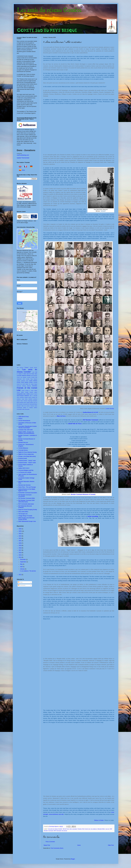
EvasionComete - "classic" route (27, 461)
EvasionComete (23, 458)
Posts (20, 582)
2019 (20, 545)
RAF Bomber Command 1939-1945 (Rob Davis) (27, 501)
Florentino (35, 386)
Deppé (36, 384)
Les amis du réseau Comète (49, 10)
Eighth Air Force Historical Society (28, 452)
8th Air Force (66, 829)
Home (79, 845)
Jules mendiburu (20, 397)
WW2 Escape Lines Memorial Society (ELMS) (26, 519)
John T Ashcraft (33, 396)
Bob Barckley (34, 376)
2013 (20, 575)
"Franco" (26, 367)
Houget (27, 392)
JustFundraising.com (23, 155)
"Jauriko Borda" (33, 368)
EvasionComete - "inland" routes (27, 463)
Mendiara (21, 402)
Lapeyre (34, 397)
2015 (20, 555)
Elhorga (24, 386)
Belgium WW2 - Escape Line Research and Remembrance (26, 433)
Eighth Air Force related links (26, 454)
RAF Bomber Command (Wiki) (27, 498)
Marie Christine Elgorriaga (26, 401)
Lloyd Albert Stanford (27, 399)
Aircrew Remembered (24, 421)
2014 (20, 557)
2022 (20, 538)
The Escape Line (23, 514)
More (23, 170)
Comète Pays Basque (32, 379)
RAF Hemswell (57, 831)
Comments (22, 585)
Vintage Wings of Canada (25, 516)
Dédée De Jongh (30, 384)
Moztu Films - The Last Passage (27, 487)
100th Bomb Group (23, 417)
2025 (20, 531)
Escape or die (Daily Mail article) (27, 456)
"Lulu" (33, 372)
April (21, 567)
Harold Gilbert (20, 392)
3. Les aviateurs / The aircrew (28, 571)
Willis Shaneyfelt (26, 409)
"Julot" (18, 370)
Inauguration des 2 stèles (23, 394)
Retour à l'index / (104, 820)
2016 (20, 553)
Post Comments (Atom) (57, 848)
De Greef (23, 384)
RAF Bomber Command (22, 404)
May (21, 564)
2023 (20, 536)
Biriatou (29, 375)
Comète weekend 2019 (23, 381)
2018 (20, 548)
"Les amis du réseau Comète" (55, 829)
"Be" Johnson (20, 368)
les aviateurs (94, 829)
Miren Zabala (27, 402)
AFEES (20, 419)
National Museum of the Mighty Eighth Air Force (27, 490)
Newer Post (47, 845)
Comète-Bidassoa (23, 448)
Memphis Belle (101, 829)
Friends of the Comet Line (84, 829)
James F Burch (34, 394)
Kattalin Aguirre (28, 397)
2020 (20, 543)
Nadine (31, 402)
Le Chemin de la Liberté (25, 472)
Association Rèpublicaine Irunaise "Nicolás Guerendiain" (27, 427)
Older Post (111, 845)
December (23, 559)
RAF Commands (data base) (26, 504)
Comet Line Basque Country (24, 377)
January (22, 569)
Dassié (18, 384)
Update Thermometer (23, 158)
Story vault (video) (23, 512)
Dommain (19, 386)
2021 (20, 541)
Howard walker (33, 392)
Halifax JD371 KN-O (24, 468)
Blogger (73, 859)
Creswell (35, 382)
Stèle (23, 406)
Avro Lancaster (73, 829)
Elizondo (29, 386)
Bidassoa (24, 375)
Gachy (23, 390)
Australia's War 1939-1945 (26, 430)
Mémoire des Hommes (25, 485)
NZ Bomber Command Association (28, 493)
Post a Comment (50, 842)
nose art (107, 829)
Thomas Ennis (34, 406)
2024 (20, 534)
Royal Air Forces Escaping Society (28, 510)
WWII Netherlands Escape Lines (27, 521)
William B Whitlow (28, 408)
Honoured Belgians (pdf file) (26, 470)
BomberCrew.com (23, 442)
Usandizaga (19, 408)
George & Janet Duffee (31, 390)
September (23, 562)
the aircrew (64, 831)
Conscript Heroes (23, 450)
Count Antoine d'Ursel (27, 382)
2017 (20, 550)
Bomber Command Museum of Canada (83, 494)
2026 (20, 529)
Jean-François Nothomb (23, 396)
